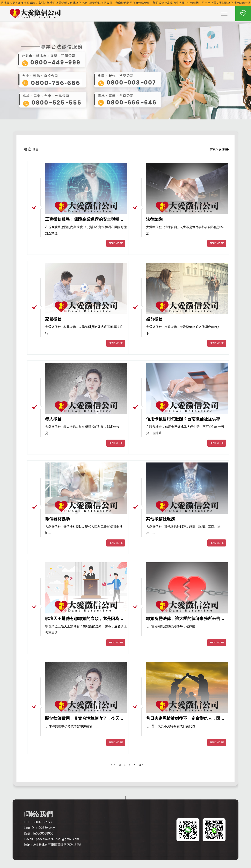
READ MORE (116, 243)
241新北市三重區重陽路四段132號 (57, 845)
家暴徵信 (53, 319)
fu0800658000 (43, 833)
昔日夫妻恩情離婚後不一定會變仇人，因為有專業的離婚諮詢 (185, 719)
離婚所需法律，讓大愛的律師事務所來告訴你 (185, 619)
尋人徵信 (53, 419)
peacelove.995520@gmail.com (57, 839)
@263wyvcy (46, 828)
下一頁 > (138, 765)
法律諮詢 (154, 219)
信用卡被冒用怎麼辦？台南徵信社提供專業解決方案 (185, 419)
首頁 (213, 149)
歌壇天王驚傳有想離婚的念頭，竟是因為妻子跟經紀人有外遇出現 (84, 619)
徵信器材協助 (57, 519)
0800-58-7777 (43, 822)
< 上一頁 (116, 765)
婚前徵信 (154, 319)
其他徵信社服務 (161, 519)
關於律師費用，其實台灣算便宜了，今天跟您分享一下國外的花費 (84, 719)
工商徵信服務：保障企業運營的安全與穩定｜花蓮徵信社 (84, 219)
